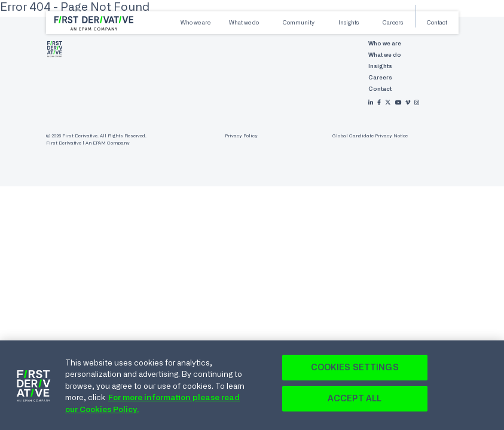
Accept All (355, 401)
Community (299, 22)
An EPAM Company (108, 143)
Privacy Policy (241, 136)
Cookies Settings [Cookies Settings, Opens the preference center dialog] (355, 370)
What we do (244, 22)
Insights (349, 22)
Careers (393, 22)
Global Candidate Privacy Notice (370, 136)
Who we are (196, 22)
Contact (437, 22)
